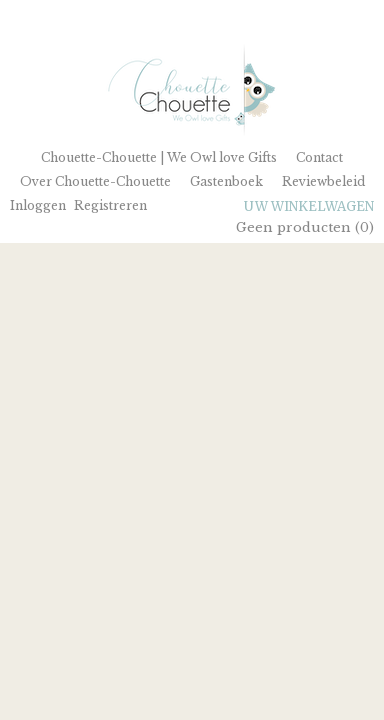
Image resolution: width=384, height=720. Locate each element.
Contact (319, 157)
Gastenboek (226, 181)
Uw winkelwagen (309, 206)
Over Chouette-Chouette (95, 181)
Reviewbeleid (323, 181)
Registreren (110, 205)
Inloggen (38, 205)
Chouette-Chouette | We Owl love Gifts (159, 157)
